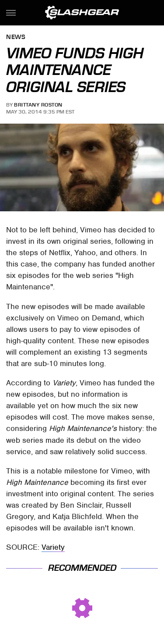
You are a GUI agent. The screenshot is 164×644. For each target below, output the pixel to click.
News (16, 37)
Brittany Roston (38, 105)
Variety (53, 547)
